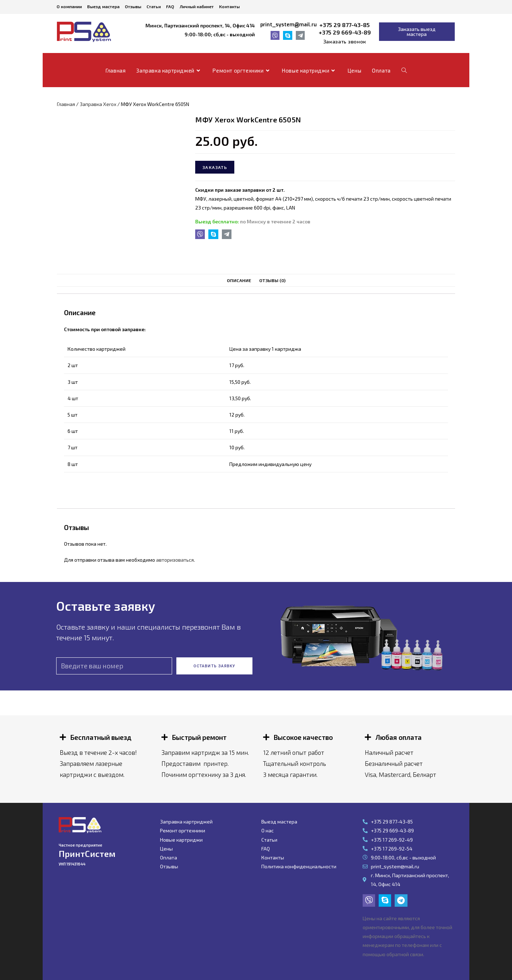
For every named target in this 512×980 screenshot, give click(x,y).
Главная (66, 104)
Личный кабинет (197, 6)
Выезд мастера (103, 6)
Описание (239, 280)
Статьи (154, 6)
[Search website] (404, 70)
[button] (345, 42)
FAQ (170, 6)
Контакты (229, 6)
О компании (69, 6)
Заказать (215, 167)
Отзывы (133, 6)
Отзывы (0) (272, 280)
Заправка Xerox (98, 104)
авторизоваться (175, 560)
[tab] (239, 280)
